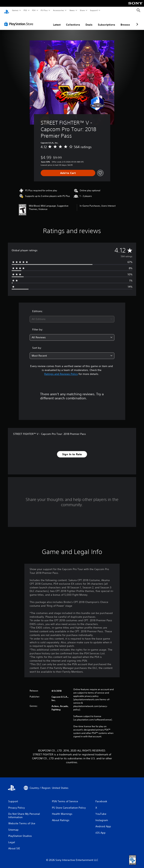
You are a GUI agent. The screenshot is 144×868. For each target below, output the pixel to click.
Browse (125, 21)
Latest (57, 21)
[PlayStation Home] (7, 10)
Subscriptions (106, 21)
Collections (73, 21)
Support (94, 10)
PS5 (25, 10)
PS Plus (44, 10)
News (72, 10)
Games (15, 10)
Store (82, 10)
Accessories (58, 10)
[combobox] (72, 316)
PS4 (34, 10)
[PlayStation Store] (19, 20)
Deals (89, 21)
